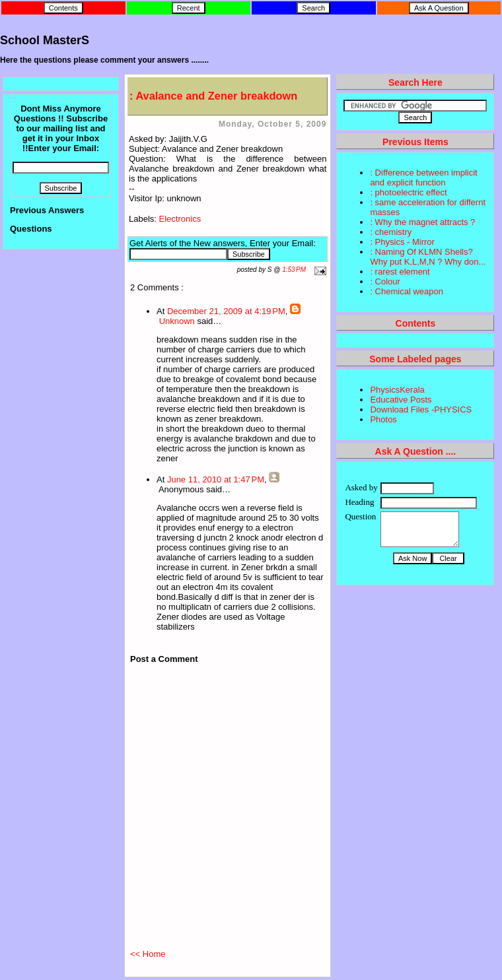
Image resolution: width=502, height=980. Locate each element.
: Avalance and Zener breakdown (213, 96)
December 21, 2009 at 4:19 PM (226, 311)
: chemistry (391, 232)
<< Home (148, 954)
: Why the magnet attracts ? (422, 222)
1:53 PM (294, 270)
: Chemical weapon (407, 291)
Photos (383, 419)
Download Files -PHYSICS (421, 409)
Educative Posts (401, 400)
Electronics (180, 219)
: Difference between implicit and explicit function (423, 178)
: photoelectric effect (408, 192)
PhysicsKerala (397, 390)
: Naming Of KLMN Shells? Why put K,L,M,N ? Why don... (428, 257)
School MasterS (45, 40)
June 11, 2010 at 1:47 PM (216, 479)
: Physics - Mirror (402, 242)
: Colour (385, 281)
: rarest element (400, 272)
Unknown (177, 321)
